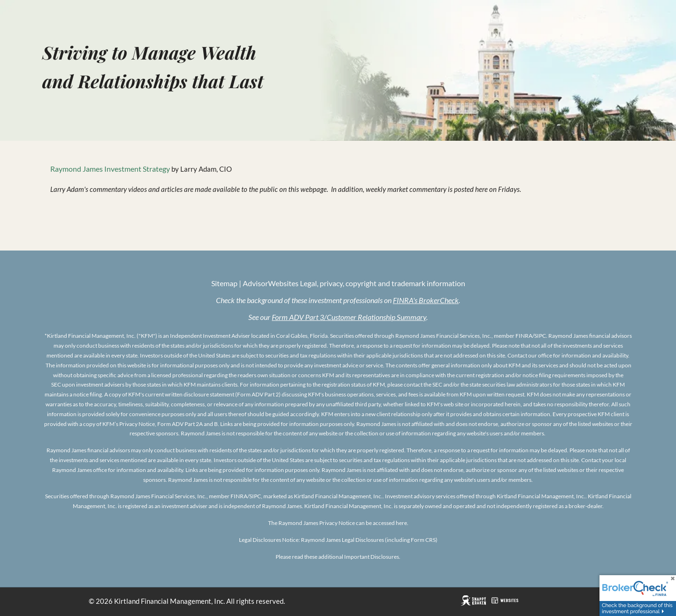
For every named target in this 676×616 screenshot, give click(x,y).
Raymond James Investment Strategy (110, 170)
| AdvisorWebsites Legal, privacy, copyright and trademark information (351, 284)
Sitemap (224, 284)
